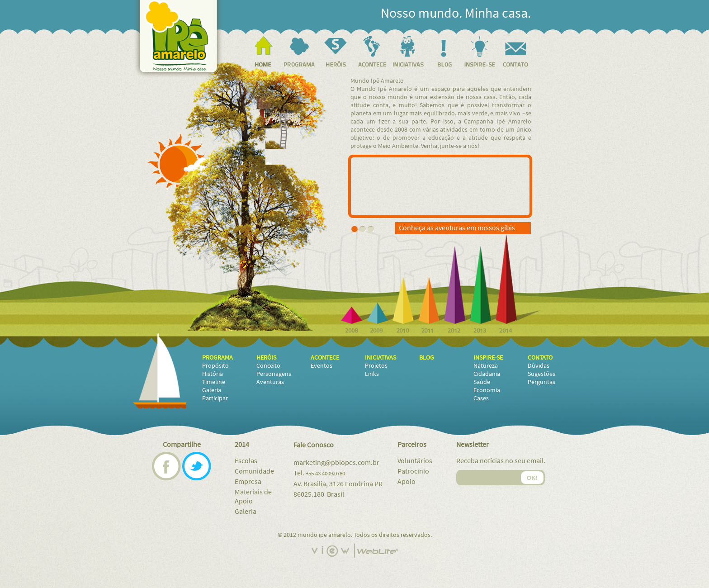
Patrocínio (413, 471)
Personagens (274, 374)
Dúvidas (539, 366)
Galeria (212, 390)
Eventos (321, 366)
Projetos (376, 366)
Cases (481, 398)
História (213, 374)
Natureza (486, 366)
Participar (215, 398)
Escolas (246, 461)
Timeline (214, 382)
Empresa (248, 482)
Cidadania (487, 374)
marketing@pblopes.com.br (336, 463)
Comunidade (254, 471)
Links (372, 374)
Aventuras (270, 382)
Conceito (268, 366)
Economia (487, 390)
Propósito (215, 366)
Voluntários (415, 461)
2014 (242, 445)
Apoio (406, 482)
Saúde (482, 382)
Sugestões (541, 374)
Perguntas (541, 382)
